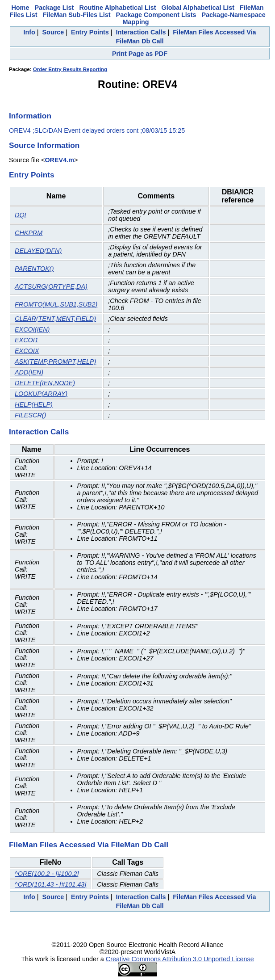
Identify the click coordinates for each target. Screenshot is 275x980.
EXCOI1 (27, 340)
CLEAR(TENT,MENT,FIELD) (55, 319)
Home (20, 8)
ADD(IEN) (29, 372)
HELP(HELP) (34, 404)
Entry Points (90, 32)
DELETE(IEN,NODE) (45, 383)
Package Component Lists (156, 15)
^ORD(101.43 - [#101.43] (50, 884)
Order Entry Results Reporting (70, 69)
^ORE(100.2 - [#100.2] (47, 874)
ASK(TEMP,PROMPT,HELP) (55, 362)
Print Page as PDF (140, 54)
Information (30, 116)
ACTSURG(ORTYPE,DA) (51, 286)
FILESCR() (30, 415)
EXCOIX (27, 351)
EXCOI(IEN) (32, 329)
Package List (54, 8)
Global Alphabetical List (198, 8)
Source (53, 32)
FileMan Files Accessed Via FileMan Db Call (89, 845)
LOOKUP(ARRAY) (41, 394)
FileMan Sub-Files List (77, 15)
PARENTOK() (34, 269)
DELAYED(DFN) (38, 251)
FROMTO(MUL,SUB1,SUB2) (56, 304)
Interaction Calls (141, 32)
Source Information (44, 145)
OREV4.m (59, 160)
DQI (21, 215)
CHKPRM (29, 233)
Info (29, 32)
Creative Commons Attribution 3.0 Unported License (180, 959)
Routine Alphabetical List (117, 8)
